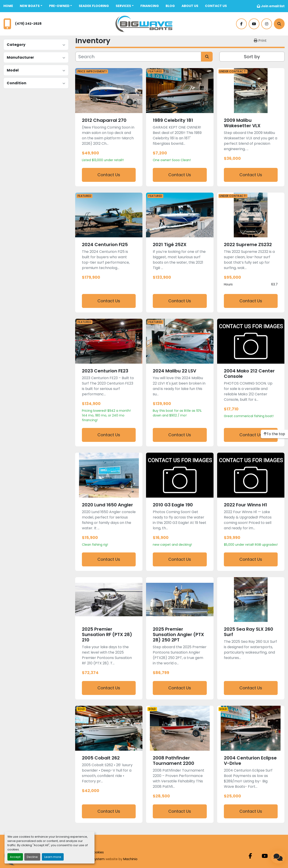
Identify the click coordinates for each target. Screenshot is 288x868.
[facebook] (241, 24)
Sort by (252, 57)
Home (8, 6)
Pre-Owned (59, 6)
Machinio (130, 859)
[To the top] (274, 434)
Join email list (273, 6)
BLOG (170, 6)
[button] (31, 6)
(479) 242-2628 (28, 24)
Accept (15, 857)
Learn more (53, 857)
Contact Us (109, 175)
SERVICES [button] (123, 6)
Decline (32, 857)
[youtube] (254, 24)
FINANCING (150, 6)
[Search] (279, 24)
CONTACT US (216, 6)
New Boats (30, 6)
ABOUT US (190, 6)
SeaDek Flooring (94, 6)
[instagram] (267, 24)
